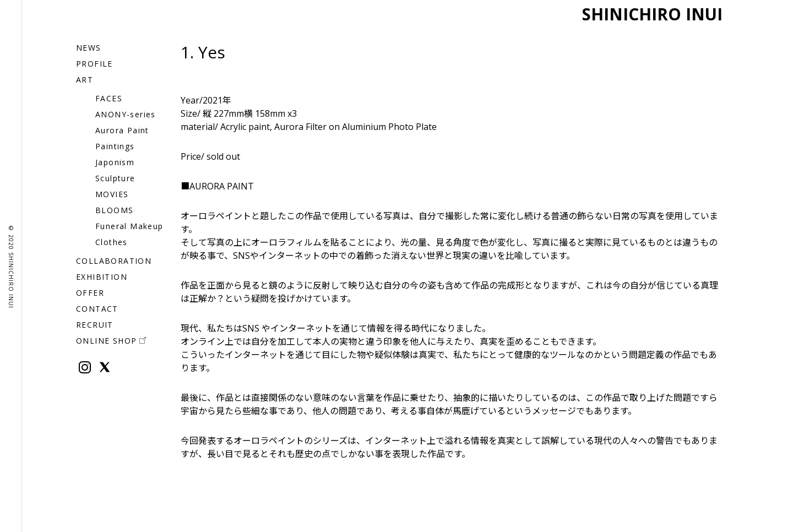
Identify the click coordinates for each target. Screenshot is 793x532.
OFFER (90, 293)
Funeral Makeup (129, 226)
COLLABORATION (114, 261)
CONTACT (97, 309)
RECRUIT (95, 325)
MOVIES (112, 194)
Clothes (112, 242)
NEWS (89, 48)
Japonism (115, 162)
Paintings (115, 146)
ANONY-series (126, 114)
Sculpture (115, 178)
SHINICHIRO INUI (646, 13)
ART (85, 80)
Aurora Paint (122, 130)
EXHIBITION (102, 277)
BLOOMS (114, 210)
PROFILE (94, 64)
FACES (109, 98)
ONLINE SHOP (111, 341)
